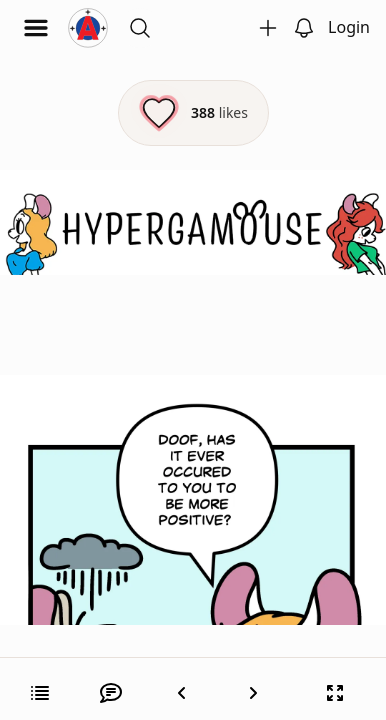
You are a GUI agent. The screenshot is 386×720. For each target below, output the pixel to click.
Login (349, 27)
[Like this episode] (193, 113)
